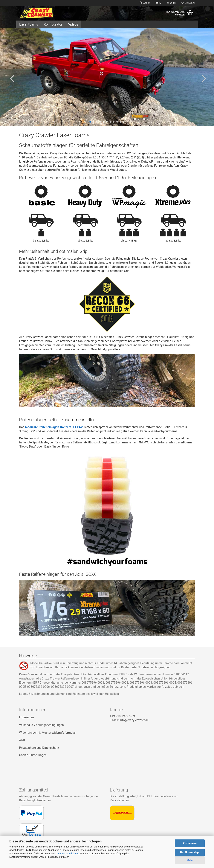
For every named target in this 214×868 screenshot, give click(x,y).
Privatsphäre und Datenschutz (39, 748)
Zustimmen (190, 843)
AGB (22, 740)
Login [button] (171, 3)
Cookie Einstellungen (33, 755)
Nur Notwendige (190, 852)
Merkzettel (188, 3)
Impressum (26, 717)
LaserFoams (29, 24)
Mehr (190, 860)
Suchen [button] (145, 3)
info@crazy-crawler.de (134, 720)
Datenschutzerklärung (67, 854)
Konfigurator (53, 24)
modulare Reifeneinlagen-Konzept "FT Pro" (54, 427)
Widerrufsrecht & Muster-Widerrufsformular (47, 733)
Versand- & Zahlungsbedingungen (41, 725)
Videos (73, 24)
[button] (158, 3)
